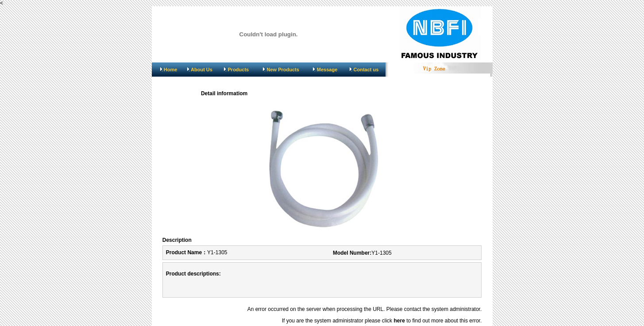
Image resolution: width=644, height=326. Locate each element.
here (399, 321)
